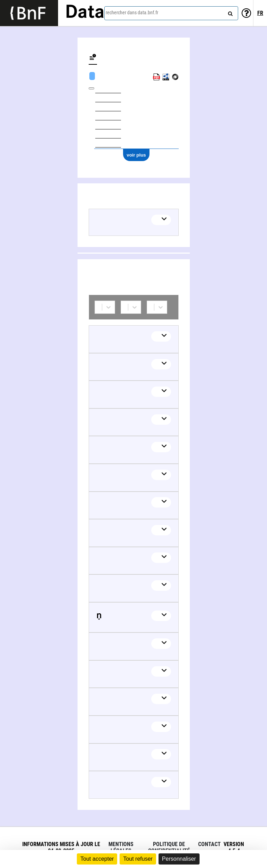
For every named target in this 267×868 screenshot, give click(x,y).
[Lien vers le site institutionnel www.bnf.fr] (29, 13)
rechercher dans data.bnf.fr (132, 13)
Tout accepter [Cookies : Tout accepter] (97, 859)
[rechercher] (229, 12)
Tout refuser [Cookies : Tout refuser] (138, 859)
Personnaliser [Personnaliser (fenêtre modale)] (179, 859)
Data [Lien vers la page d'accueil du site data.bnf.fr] (85, 13)
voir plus (136, 155)
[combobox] (171, 13)
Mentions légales (121, 847)
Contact (209, 844)
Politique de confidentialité (169, 847)
